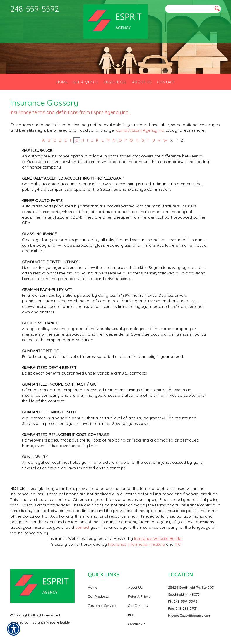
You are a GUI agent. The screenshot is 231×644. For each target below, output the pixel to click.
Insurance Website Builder (158, 538)
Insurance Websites (67, 538)
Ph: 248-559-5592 (183, 601)
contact (82, 527)
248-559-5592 (35, 9)
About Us (135, 587)
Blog (131, 615)
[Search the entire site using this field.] (189, 9)
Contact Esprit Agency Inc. (141, 130)
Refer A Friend (139, 596)
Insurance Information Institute (136, 544)
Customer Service (102, 606)
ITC (178, 544)
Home (93, 587)
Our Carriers (138, 606)
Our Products (98, 596)
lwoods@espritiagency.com (190, 615)
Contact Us (137, 624)
